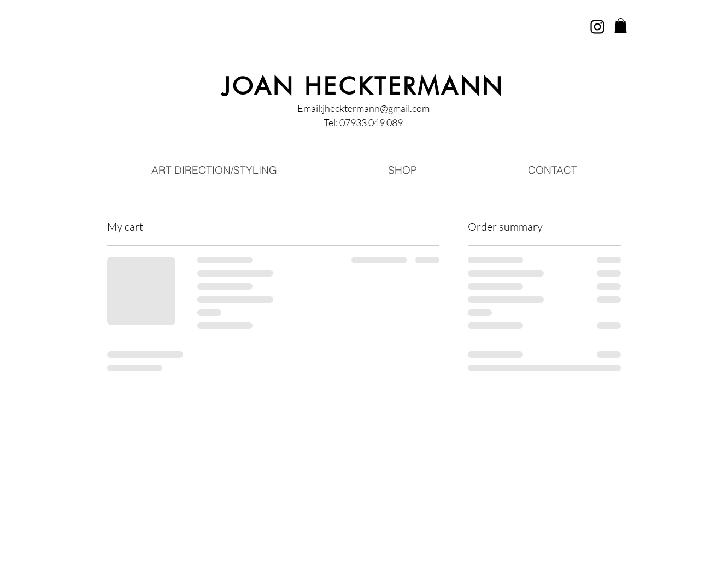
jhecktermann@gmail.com (376, 108)
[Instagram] (597, 27)
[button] (621, 25)
